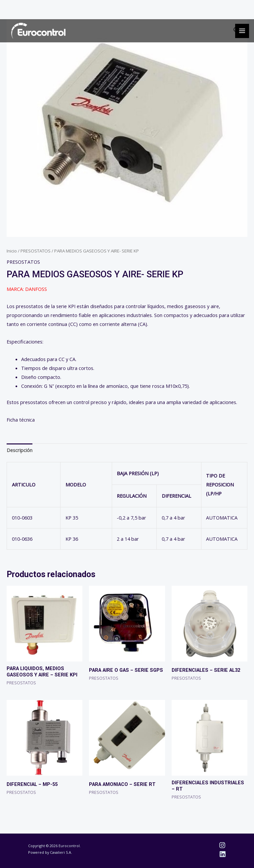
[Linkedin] (223, 854)
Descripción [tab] (20, 450)
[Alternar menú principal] (242, 31)
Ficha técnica (21, 420)
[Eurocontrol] (39, 31)
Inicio (12, 251)
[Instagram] (222, 845)
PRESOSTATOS (36, 251)
